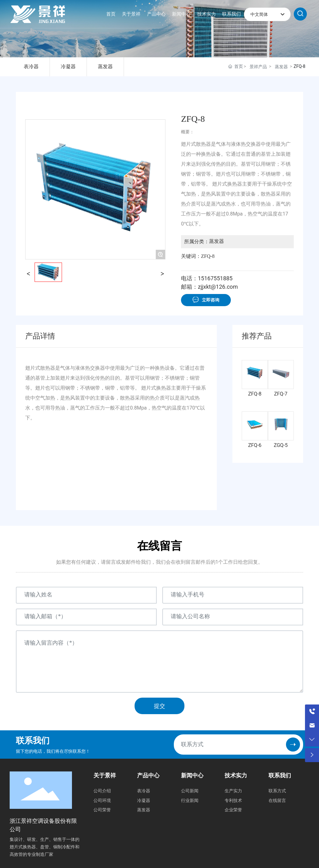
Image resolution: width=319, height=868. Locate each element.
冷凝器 (68, 66)
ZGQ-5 (281, 445)
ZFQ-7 (281, 394)
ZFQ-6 (255, 445)
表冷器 (31, 66)
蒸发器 (105, 66)
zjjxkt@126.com (218, 287)
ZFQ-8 (255, 394)
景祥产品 (258, 67)
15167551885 (215, 278)
